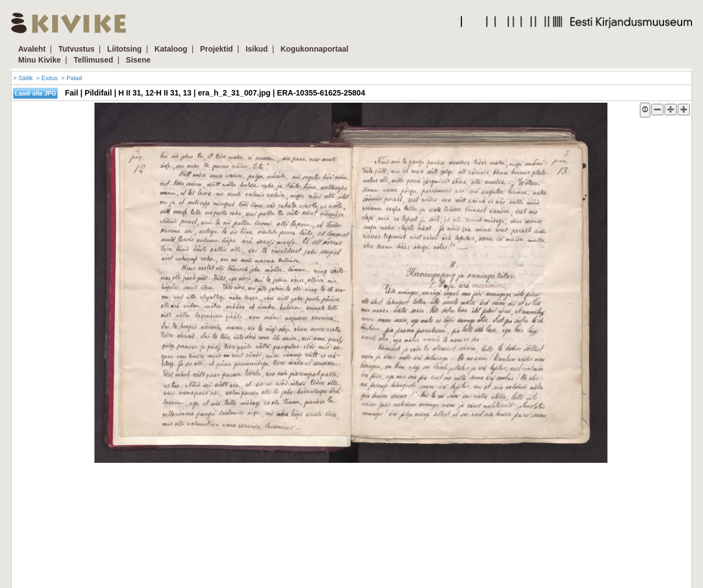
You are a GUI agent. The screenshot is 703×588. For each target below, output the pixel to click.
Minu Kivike (40, 60)
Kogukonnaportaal (315, 49)
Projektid (216, 49)
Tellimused (93, 60)
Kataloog (171, 49)
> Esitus (47, 78)
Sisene (138, 60)
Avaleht (32, 49)
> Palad (71, 78)
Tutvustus (76, 49)
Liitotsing (124, 49)
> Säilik (23, 78)
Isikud (256, 49)
